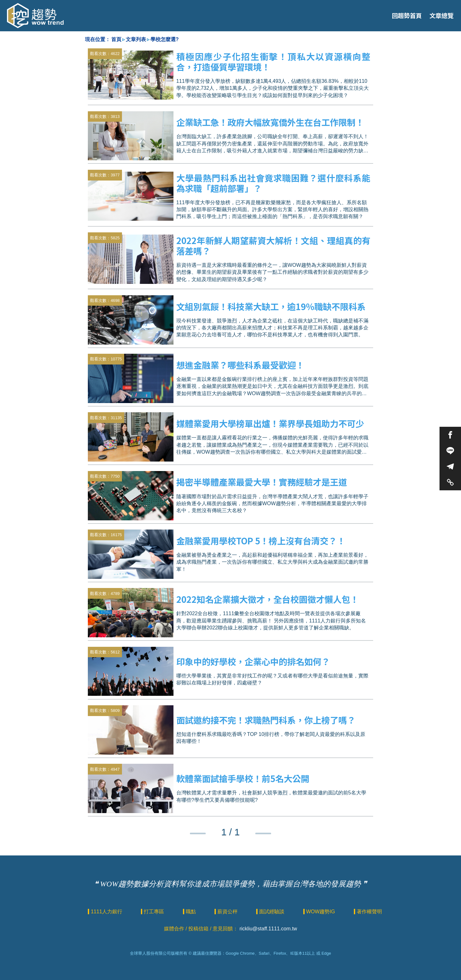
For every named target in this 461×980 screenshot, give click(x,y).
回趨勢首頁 (407, 15)
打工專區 (155, 912)
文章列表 (136, 39)
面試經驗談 (272, 912)
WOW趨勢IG (321, 912)
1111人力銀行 (107, 912)
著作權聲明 (369, 912)
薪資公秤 (228, 912)
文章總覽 (441, 15)
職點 (191, 912)
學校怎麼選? (165, 39)
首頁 (116, 39)
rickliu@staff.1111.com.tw (268, 929)
